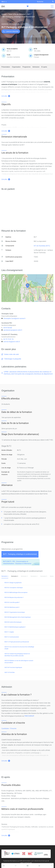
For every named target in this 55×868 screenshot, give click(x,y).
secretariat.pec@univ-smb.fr (13, 330)
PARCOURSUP (29, 716)
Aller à (4, 2)
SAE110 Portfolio (10, 672)
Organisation (16, 67)
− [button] (4, 279)
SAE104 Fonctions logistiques (13, 667)
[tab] (20, 554)
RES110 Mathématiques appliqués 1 (15, 627)
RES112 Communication (12, 637)
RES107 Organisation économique (15, 612)
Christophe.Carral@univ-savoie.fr (14, 318)
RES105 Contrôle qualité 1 (12, 602)
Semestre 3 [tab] (24, 576)
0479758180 (8, 328)
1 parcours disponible (11, 31)
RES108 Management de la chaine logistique (18, 617)
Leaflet (36, 301)
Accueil (4, 14)
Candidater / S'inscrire (9, 728)
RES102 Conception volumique (14, 588)
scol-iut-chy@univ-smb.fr (12, 342)
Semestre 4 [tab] (34, 576)
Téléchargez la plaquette (11, 359)
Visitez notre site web (10, 354)
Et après (44, 67)
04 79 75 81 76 (8, 339)
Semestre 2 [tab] (15, 576)
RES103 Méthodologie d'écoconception (16, 592)
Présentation (6, 67)
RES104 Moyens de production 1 (14, 597)
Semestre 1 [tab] (5, 576)
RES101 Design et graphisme (13, 583)
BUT (29, 14)
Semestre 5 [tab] (44, 576)
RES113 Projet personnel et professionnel (17, 642)
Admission (36, 67)
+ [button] (4, 276)
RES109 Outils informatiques (13, 622)
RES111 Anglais (9, 632)
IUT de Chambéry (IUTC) (42, 246)
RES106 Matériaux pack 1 (12, 607)
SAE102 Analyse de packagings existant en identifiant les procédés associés (17, 655)
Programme (27, 67)
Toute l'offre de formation (17, 14)
